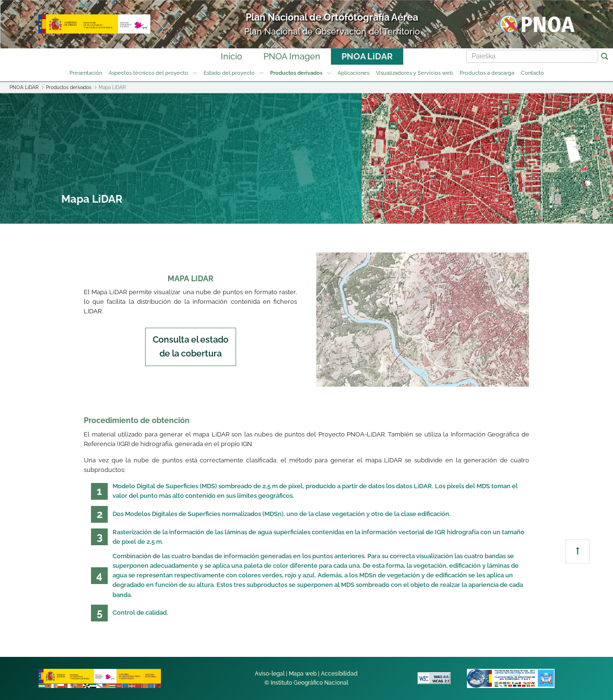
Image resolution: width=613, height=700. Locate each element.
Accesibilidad (339, 674)
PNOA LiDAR (367, 56)
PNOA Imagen (292, 56)
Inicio (232, 56)
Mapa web (303, 674)
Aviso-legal (270, 674)
